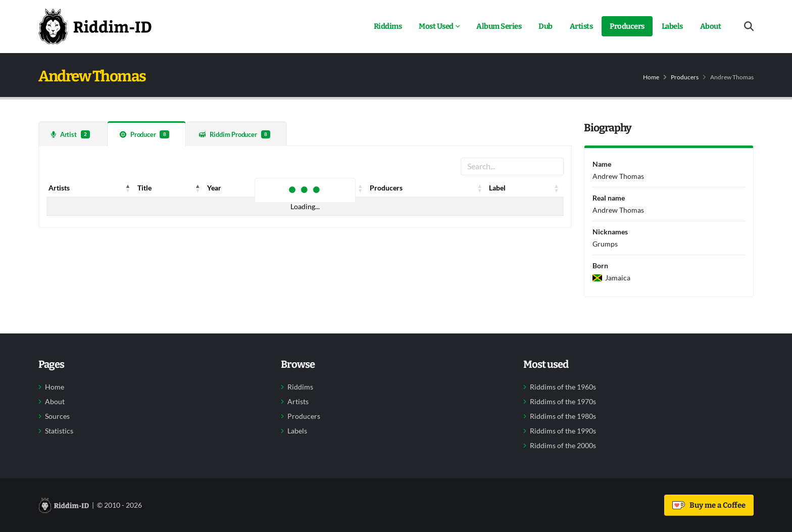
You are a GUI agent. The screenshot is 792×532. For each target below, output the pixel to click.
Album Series (499, 26)
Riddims (388, 26)
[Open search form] (749, 27)
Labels (672, 26)
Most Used (436, 26)
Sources (57, 416)
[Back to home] (95, 26)
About (711, 26)
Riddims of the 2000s (563, 446)
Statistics (59, 431)
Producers (627, 26)
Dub (546, 26)
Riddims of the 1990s (563, 431)
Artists (581, 26)
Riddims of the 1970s (563, 402)
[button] (128, 188)
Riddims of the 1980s (563, 416)
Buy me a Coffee (709, 505)
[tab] (72, 134)
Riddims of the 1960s (563, 387)
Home (651, 77)
